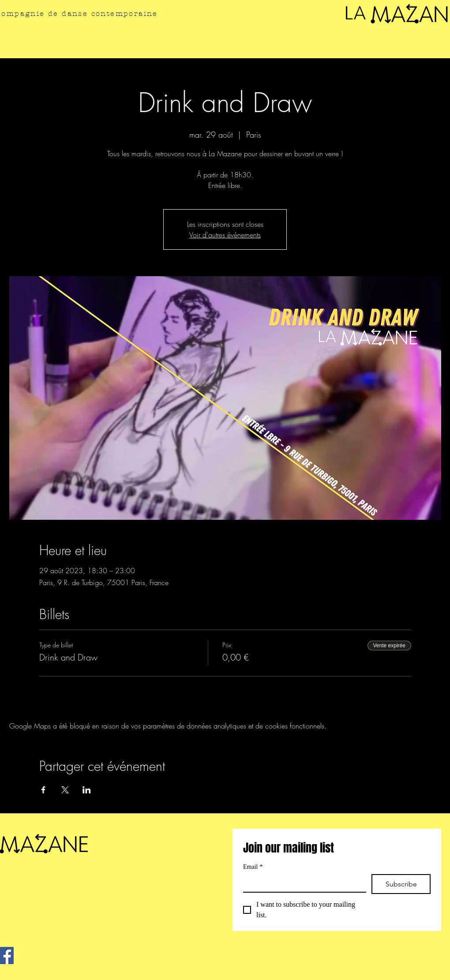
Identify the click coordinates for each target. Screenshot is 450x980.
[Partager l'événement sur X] (65, 790)
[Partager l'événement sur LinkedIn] (87, 790)
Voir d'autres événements (225, 235)
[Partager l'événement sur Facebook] (43, 790)
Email (253, 867)
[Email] (302, 883)
